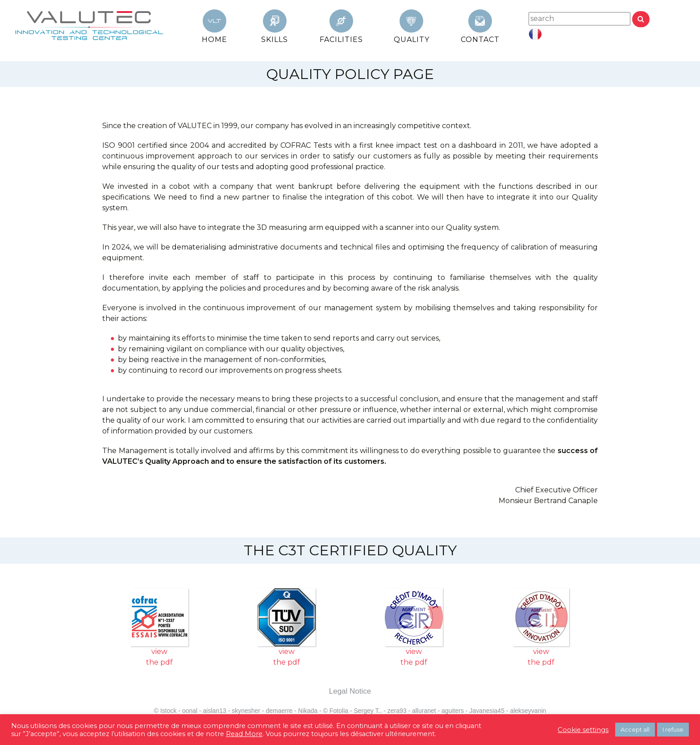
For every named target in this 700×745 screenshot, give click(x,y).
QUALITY (412, 40)
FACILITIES (341, 40)
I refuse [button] (673, 729)
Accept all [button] (635, 729)
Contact (480, 40)
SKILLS (275, 40)
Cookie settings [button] (583, 730)
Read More (244, 734)
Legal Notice (350, 691)
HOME (215, 40)
